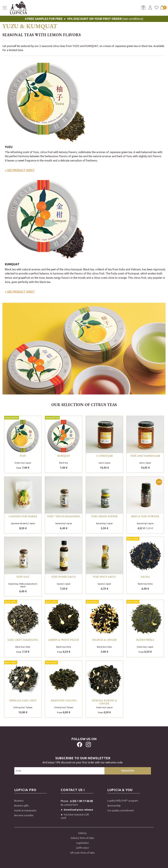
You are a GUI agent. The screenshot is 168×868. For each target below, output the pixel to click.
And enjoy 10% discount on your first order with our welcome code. (83, 760)
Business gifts (22, 806)
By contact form (69, 805)
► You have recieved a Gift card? (75, 816)
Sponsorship (114, 806)
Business (19, 801)
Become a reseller (24, 815)
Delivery (82, 833)
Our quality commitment (121, 810)
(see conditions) (84, 19)
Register (128, 771)
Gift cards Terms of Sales (82, 853)
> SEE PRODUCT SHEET (20, 170)
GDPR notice (82, 848)
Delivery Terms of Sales (82, 838)
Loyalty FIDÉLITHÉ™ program (123, 801)
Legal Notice (82, 843)
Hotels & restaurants (25, 810)
